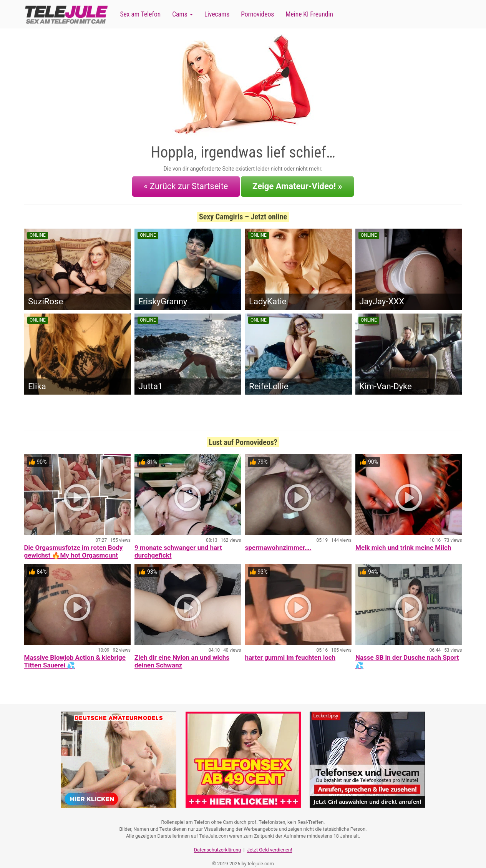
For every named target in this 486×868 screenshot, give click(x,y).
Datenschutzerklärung (218, 839)
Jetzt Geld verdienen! (270, 839)
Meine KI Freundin (309, 14)
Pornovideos (257, 14)
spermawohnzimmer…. (278, 541)
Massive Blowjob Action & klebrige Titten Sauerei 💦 (75, 655)
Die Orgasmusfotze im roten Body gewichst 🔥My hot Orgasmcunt (74, 545)
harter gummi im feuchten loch (290, 651)
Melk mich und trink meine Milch (403, 541)
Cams (182, 14)
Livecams (217, 14)
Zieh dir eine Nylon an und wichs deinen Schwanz (182, 655)
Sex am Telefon (141, 14)
